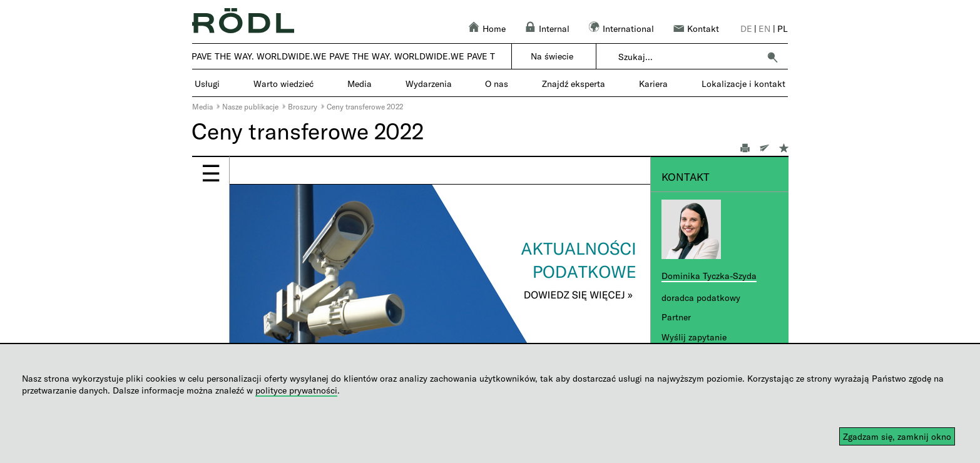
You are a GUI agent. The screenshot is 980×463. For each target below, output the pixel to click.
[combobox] (689, 57)
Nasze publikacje (250, 106)
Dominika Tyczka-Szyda (709, 276)
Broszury (303, 106)
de (746, 28)
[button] (772, 57)
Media (202, 106)
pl (783, 28)
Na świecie (552, 56)
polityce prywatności (296, 390)
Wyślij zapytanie (694, 337)
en (764, 28)
